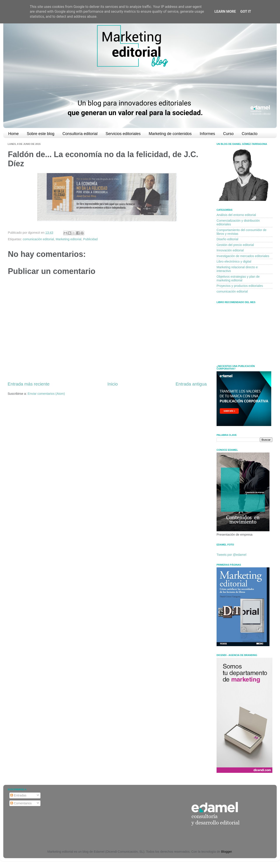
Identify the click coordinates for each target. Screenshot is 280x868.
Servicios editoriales (123, 134)
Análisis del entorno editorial (236, 215)
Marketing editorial (68, 239)
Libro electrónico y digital (234, 261)
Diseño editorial (227, 239)
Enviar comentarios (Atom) (46, 394)
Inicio (113, 384)
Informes (207, 134)
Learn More (225, 11)
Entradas (18, 795)
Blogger (227, 852)
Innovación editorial (230, 250)
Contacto (250, 134)
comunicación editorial (38, 239)
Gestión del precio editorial (235, 245)
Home (14, 134)
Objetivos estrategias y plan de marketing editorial (238, 278)
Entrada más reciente (29, 384)
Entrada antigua (191, 384)
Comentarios (21, 803)
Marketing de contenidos (170, 134)
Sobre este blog (41, 134)
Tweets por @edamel (231, 555)
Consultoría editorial (80, 134)
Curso (228, 134)
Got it (246, 11)
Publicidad (90, 239)
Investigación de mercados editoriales (243, 256)
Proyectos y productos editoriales (240, 286)
